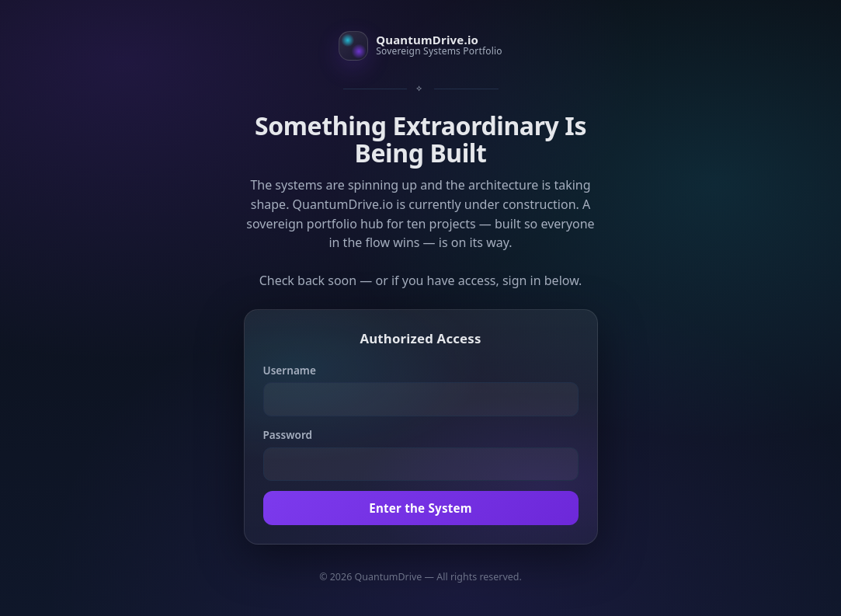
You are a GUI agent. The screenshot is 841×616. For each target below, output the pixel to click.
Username (290, 370)
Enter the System (420, 508)
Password (288, 435)
